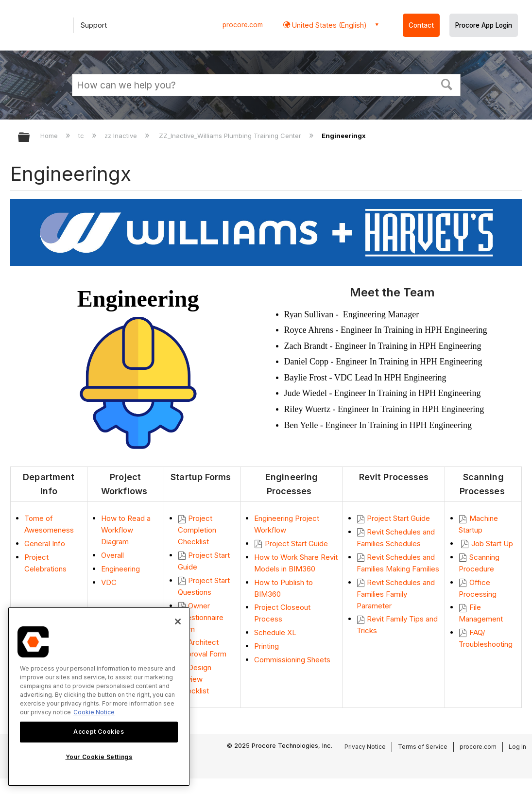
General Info (45, 544)
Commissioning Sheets (292, 660)
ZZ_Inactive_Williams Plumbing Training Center (231, 136)
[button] (446, 84)
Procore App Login (484, 25)
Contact (421, 25)
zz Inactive (122, 136)
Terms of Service (423, 747)
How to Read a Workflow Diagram (126, 530)
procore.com (243, 25)
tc (82, 136)
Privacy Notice (365, 747)
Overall (112, 555)
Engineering (120, 569)
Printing (267, 646)
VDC (109, 582)
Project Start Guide (296, 544)
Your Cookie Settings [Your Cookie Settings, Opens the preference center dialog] (99, 757)
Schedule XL (275, 632)
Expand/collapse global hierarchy (30, 138)
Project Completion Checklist (197, 530)
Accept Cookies (99, 732)
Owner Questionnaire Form (201, 617)
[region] (99, 697)
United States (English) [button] (328, 25)
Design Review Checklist (195, 679)
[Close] (178, 621)
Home (50, 136)
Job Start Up (493, 544)
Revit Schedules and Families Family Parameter (396, 594)
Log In (517, 747)
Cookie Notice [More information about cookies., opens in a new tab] (94, 712)
